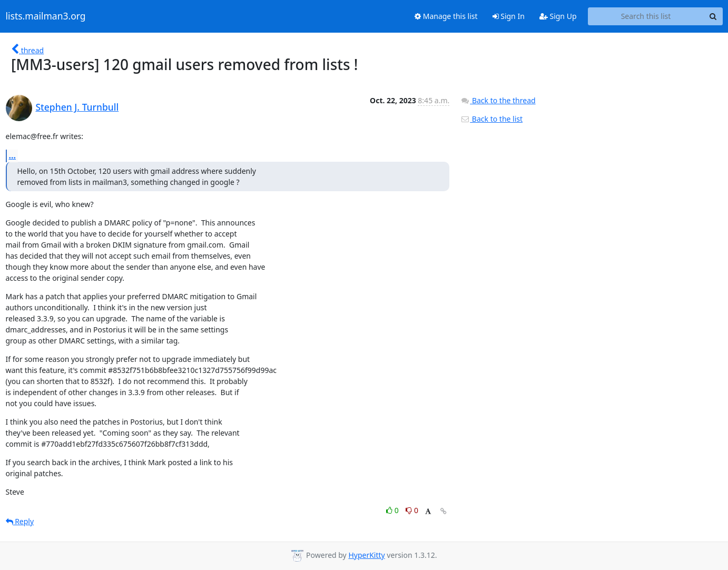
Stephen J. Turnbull (77, 107)
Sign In (509, 16)
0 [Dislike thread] (412, 510)
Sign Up (558, 16)
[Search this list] (646, 16)
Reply (20, 521)
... (13, 155)
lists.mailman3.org (46, 16)
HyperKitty (366, 555)
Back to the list (491, 119)
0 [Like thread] (393, 510)
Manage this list (446, 16)
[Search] (713, 16)
